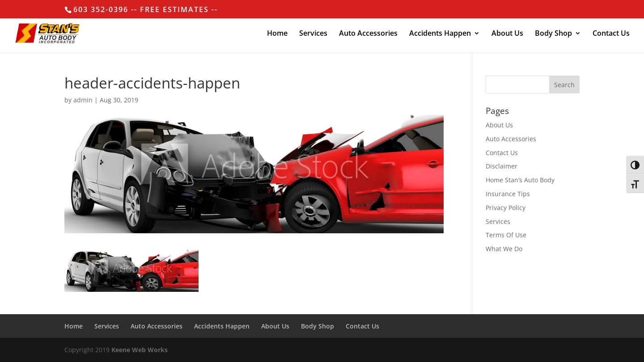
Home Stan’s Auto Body (520, 180)
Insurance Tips (508, 194)
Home (277, 34)
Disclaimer (502, 166)
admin (83, 100)
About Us (507, 34)
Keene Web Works (140, 350)
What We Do (504, 249)
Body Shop (553, 34)
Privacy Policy (506, 208)
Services (313, 34)
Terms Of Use (506, 235)
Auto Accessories (368, 34)
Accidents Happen (440, 34)
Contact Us (611, 34)
